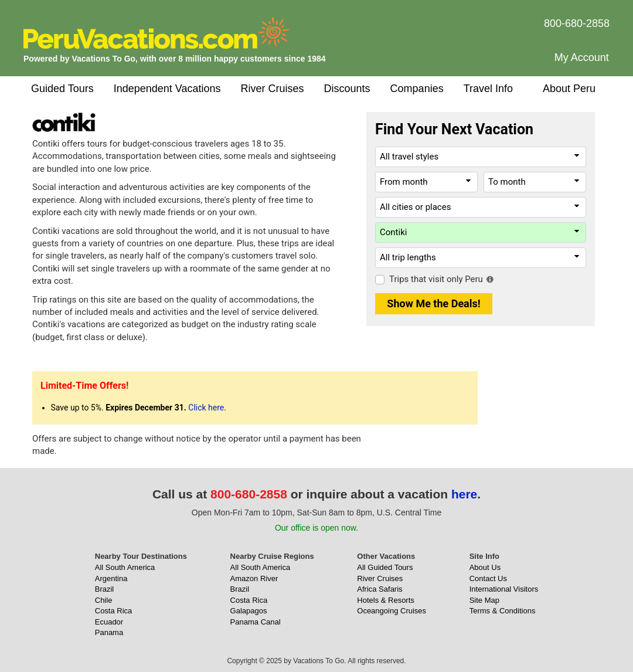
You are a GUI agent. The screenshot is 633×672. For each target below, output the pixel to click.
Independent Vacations (167, 89)
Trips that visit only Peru (436, 279)
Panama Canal (256, 622)
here (464, 494)
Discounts (347, 89)
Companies (417, 89)
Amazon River (254, 578)
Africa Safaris (380, 589)
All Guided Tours (385, 567)
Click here (206, 408)
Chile (104, 600)
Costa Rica (114, 611)
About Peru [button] (569, 89)
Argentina (111, 578)
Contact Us (488, 578)
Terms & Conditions (503, 611)
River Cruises (273, 89)
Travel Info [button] (488, 89)
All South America (125, 567)
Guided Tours (62, 89)
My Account (582, 57)
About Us (485, 567)
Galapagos (249, 611)
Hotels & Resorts (386, 600)
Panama (109, 632)
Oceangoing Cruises (392, 611)
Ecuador (109, 622)
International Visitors (504, 589)
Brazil (105, 589)
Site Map (484, 600)
